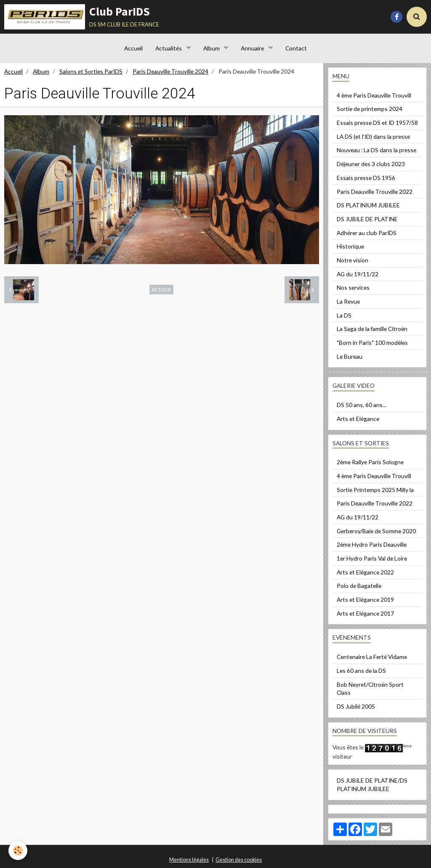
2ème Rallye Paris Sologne (370, 462)
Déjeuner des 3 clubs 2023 (371, 164)
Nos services (353, 287)
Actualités (169, 48)
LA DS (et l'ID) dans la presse (373, 136)
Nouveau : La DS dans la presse (376, 150)
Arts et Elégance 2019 (365, 599)
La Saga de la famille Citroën (372, 329)
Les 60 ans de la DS (361, 671)
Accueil (133, 48)
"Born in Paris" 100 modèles (372, 343)
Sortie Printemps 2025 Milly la (375, 490)
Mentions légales (189, 860)
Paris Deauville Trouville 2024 (170, 71)
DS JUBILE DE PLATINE (367, 219)
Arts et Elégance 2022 (365, 572)
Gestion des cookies (239, 860)
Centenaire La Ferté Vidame (372, 657)
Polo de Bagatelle (359, 586)
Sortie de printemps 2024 (370, 109)
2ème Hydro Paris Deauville (372, 544)
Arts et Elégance (358, 419)
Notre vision (353, 260)
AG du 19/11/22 (358, 274)
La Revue (348, 301)
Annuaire (253, 48)
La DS (344, 315)
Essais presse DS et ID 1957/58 (377, 123)
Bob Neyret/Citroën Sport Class (370, 689)
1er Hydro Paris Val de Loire (372, 558)
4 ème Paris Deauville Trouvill (374, 95)
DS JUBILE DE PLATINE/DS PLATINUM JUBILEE (372, 785)
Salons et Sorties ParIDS (91, 71)
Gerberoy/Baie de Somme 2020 (376, 531)
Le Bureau (350, 356)
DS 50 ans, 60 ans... (362, 405)
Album (212, 48)
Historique (350, 246)
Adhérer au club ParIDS (367, 233)
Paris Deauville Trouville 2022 (375, 192)
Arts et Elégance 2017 (365, 613)
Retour (161, 289)
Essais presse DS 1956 (366, 178)
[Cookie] (18, 851)
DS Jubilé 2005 (356, 706)
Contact (296, 48)
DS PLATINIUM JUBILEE (368, 205)
